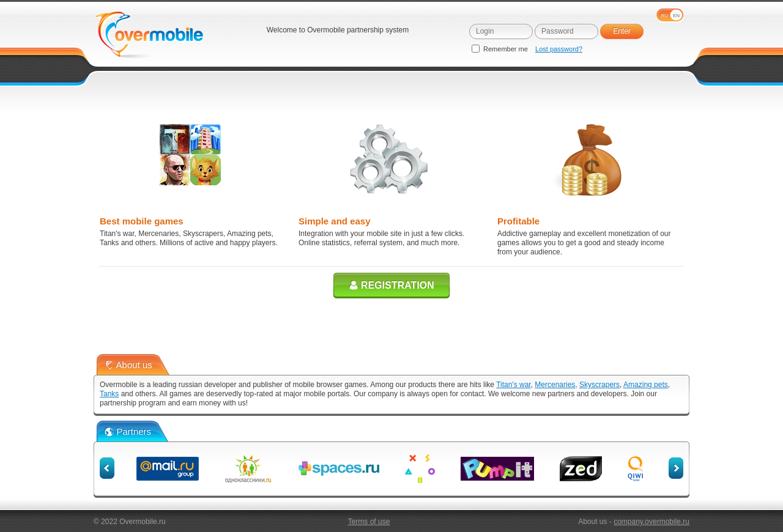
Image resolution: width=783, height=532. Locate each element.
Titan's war (514, 385)
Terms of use (369, 522)
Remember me (501, 49)
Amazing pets (646, 385)
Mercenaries (555, 385)
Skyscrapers (599, 385)
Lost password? (559, 49)
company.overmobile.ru (651, 522)
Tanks (109, 394)
